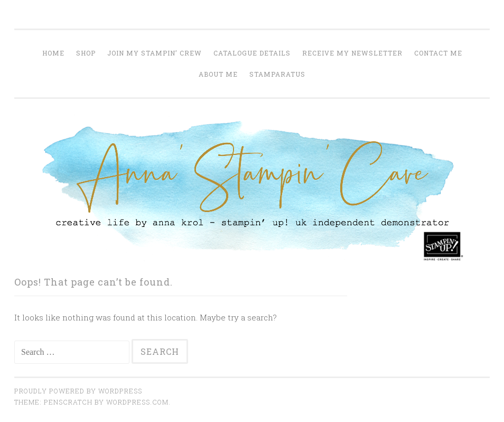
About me (218, 74)
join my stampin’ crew (155, 53)
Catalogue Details (252, 53)
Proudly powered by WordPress (78, 391)
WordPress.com (137, 402)
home (53, 53)
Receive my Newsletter (352, 53)
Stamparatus (277, 74)
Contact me (438, 53)
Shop (86, 53)
